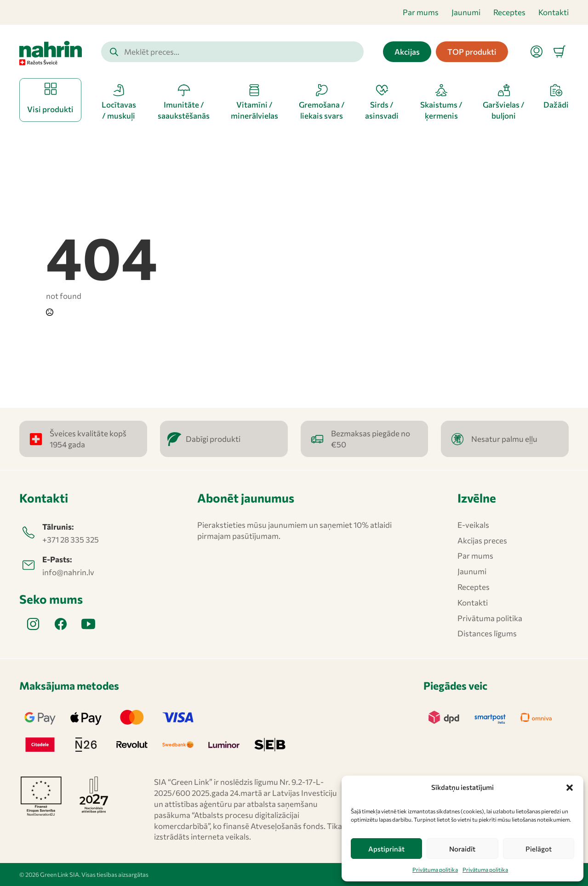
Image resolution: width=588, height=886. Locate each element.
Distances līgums (487, 633)
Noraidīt (462, 849)
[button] (570, 788)
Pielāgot (539, 849)
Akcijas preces (482, 540)
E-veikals (473, 525)
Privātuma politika (435, 869)
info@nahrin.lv (68, 572)
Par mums (421, 12)
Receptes (509, 12)
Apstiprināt (386, 849)
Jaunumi (466, 12)
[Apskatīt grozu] (559, 51)
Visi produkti (50, 109)
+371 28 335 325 (71, 540)
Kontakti (554, 12)
